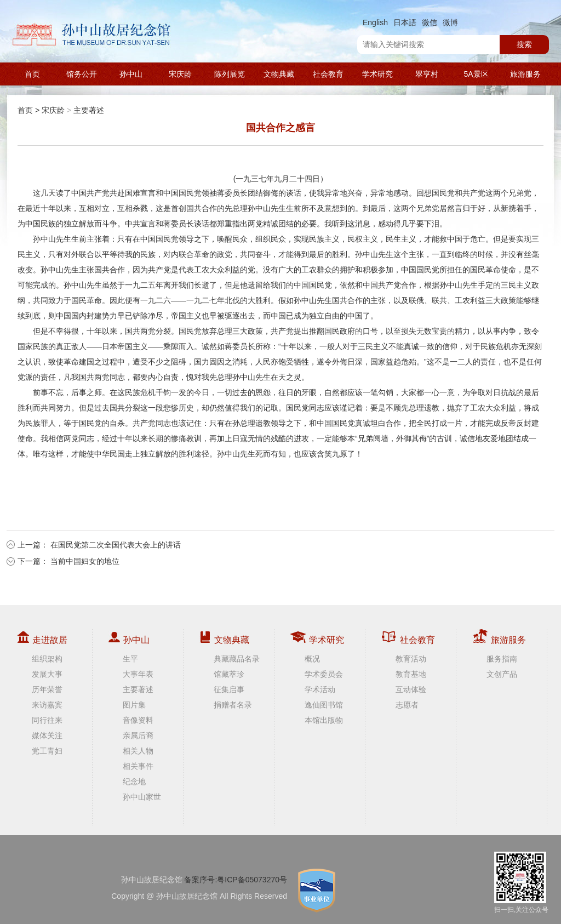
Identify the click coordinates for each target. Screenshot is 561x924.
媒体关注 (47, 735)
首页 (32, 74)
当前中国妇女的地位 (85, 561)
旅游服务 (525, 74)
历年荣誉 (47, 689)
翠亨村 (427, 74)
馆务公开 (82, 74)
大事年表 (138, 674)
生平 (130, 659)
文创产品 (502, 674)
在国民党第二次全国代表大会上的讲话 (116, 545)
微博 (450, 22)
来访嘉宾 (47, 705)
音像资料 (138, 720)
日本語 (405, 22)
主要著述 (89, 110)
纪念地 (134, 782)
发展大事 (47, 674)
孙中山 (131, 74)
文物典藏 (279, 74)
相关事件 (138, 766)
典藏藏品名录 (237, 659)
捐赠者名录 (233, 705)
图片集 (134, 705)
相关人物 (138, 751)
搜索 (524, 44)
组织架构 (47, 659)
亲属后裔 (138, 735)
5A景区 (476, 74)
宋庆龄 (180, 74)
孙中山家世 (142, 797)
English (375, 22)
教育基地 (411, 674)
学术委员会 (324, 674)
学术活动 (320, 689)
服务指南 (502, 659)
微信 (430, 22)
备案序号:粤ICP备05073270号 (236, 880)
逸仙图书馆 (324, 705)
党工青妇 (47, 751)
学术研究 (377, 74)
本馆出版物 (324, 720)
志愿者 (407, 705)
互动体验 (411, 689)
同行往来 (47, 720)
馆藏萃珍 (229, 674)
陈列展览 (230, 74)
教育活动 (411, 659)
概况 (312, 659)
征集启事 (229, 689)
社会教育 (328, 74)
